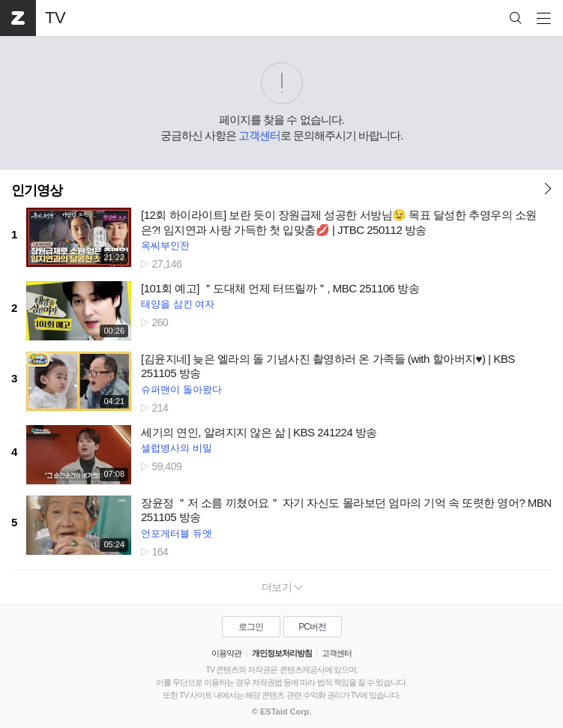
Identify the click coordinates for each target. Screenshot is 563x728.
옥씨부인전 (165, 246)
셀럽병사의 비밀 (177, 448)
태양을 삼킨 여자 (178, 304)
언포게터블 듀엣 (177, 533)
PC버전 (312, 627)
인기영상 (37, 190)
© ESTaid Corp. (281, 712)
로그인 (251, 627)
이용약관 (226, 653)
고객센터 (259, 135)
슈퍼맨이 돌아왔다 (181, 389)
